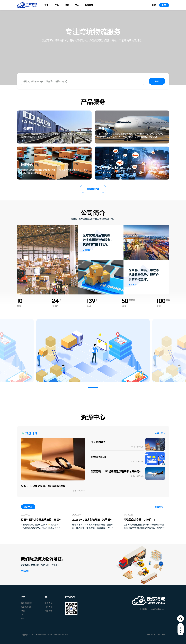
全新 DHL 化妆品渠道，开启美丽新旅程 (43, 486)
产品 (57, 5)
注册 (164, 5)
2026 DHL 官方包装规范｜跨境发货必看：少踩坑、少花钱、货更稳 (92, 521)
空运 (23, 614)
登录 (154, 5)
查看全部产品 (93, 189)
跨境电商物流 (26, 603)
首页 (47, 5)
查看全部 (159, 433)
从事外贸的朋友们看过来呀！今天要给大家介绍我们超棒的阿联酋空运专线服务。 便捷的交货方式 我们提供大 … (144, 528)
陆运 (23, 618)
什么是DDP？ (99, 442)
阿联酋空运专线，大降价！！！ (141, 519)
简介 (77, 5)
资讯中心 (28, 507)
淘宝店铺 (89, 5)
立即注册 (25, 571)
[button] (93, 388)
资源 (67, 5)
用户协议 (49, 607)
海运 (23, 611)
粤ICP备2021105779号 (156, 634)
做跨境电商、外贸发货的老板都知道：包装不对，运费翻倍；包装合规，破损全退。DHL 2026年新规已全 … (93, 528)
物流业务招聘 (98, 457)
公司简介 (49, 603)
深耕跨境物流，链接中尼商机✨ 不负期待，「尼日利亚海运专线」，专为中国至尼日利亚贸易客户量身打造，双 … (41, 528)
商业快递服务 (26, 607)
